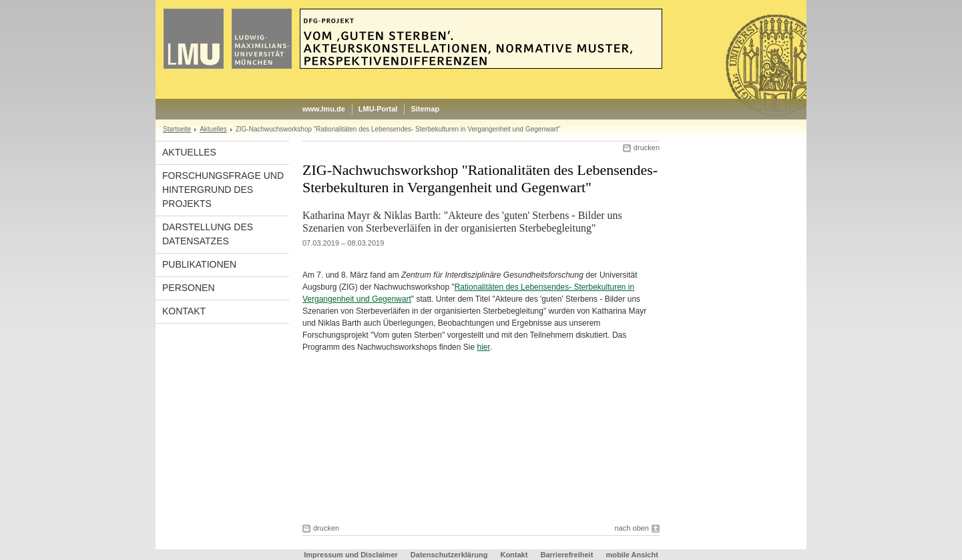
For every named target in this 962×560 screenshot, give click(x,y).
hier (483, 347)
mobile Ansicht (632, 555)
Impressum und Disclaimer (351, 555)
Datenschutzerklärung (449, 555)
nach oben (632, 528)
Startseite (177, 129)
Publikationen (199, 264)
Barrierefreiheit (567, 555)
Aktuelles (213, 129)
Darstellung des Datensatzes (208, 234)
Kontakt (184, 311)
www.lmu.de (324, 109)
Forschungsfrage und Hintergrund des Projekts (223, 190)
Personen (189, 288)
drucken (647, 148)
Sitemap (425, 109)
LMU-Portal (378, 109)
